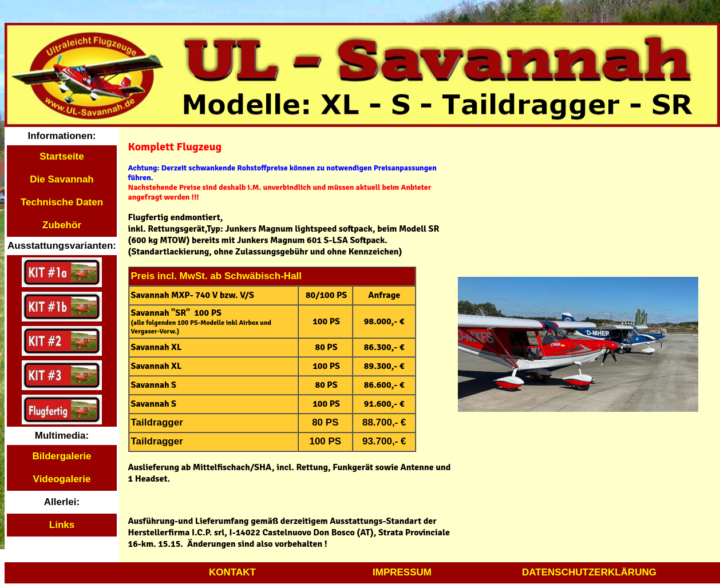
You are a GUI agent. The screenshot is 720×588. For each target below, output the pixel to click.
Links (62, 525)
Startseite (62, 156)
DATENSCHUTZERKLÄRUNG (589, 572)
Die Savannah (62, 179)
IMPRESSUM (402, 572)
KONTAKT (232, 572)
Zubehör (62, 225)
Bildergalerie (62, 456)
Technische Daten (62, 202)
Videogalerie (62, 479)
